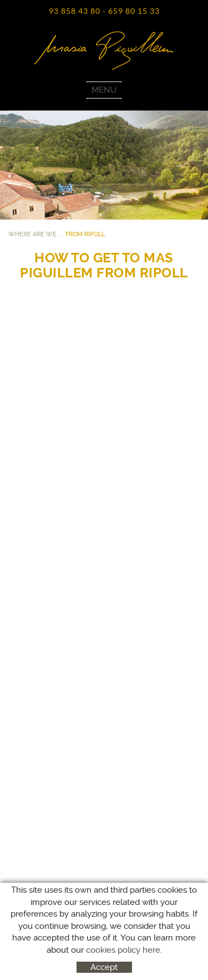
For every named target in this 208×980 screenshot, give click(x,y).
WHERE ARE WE (32, 234)
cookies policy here (123, 950)
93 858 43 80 (75, 11)
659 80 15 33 (134, 11)
